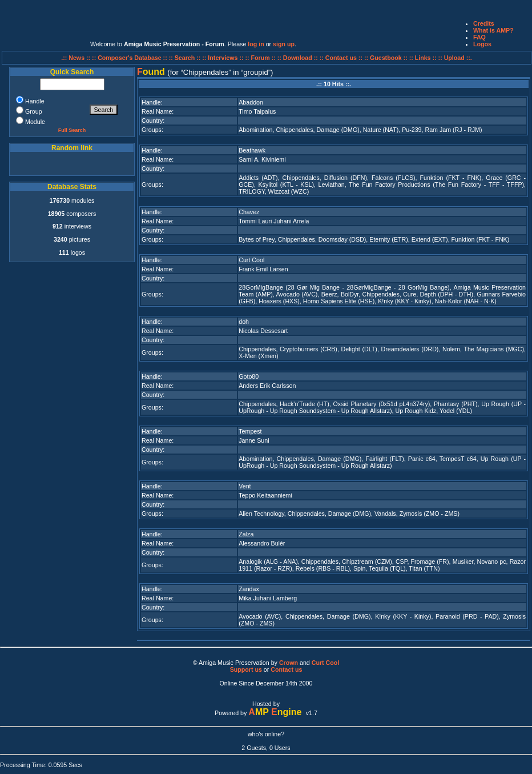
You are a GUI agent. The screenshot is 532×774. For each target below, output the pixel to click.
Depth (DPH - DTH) (446, 294)
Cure (410, 294)
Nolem (451, 349)
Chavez (249, 212)
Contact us (286, 669)
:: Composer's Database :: (130, 58)
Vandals (385, 514)
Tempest (250, 431)
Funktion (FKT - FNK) (451, 178)
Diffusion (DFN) (346, 178)
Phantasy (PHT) (456, 404)
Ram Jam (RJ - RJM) (453, 130)
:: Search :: (186, 58)
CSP (402, 562)
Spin (359, 568)
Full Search (72, 130)
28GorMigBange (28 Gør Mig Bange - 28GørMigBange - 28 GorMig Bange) (344, 287)
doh (244, 322)
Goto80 (249, 376)
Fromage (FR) (430, 562)
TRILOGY (251, 191)
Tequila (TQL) (387, 568)
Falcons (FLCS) (394, 178)
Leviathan (332, 185)
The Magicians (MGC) (494, 349)
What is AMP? (493, 30)
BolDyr (350, 294)
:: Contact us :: (341, 58)
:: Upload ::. (455, 58)
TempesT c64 (458, 459)
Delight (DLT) (359, 349)
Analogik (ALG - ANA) (268, 562)
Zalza (246, 534)
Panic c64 (422, 459)
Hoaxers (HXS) (279, 301)
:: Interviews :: (223, 58)
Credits (484, 23)
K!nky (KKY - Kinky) (404, 301)
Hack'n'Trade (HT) (305, 404)
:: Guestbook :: (386, 58)
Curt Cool (251, 260)
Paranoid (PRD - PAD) (467, 616)
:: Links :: (423, 58)
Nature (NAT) (381, 130)
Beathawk (252, 150)
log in (256, 44)
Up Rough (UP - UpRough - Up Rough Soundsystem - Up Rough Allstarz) (382, 407)
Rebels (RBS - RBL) (323, 568)
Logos (482, 44)
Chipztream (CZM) (367, 562)
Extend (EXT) (430, 239)
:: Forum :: (261, 58)
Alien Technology (261, 514)
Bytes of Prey (257, 239)
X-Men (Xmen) (258, 356)
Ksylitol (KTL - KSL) (286, 185)
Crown (289, 663)
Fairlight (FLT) (384, 459)
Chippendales (294, 130)
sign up (284, 44)
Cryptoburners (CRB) (309, 349)
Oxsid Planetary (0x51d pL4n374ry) (381, 404)
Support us (246, 669)
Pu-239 (412, 130)
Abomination (255, 130)
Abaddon (251, 102)
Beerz (329, 294)
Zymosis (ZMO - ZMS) (430, 514)
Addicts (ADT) (258, 178)
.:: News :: (76, 58)
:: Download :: (299, 58)
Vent (245, 486)
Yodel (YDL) (456, 411)
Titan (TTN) (424, 568)
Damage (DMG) (338, 130)
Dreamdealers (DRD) (410, 349)
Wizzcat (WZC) (289, 191)
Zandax (249, 589)
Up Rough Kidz (416, 411)
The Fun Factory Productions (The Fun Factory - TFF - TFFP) (436, 185)
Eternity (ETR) (389, 239)
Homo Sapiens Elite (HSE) (339, 301)
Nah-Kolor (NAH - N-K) (466, 301)
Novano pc (491, 562)
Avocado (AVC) (297, 294)
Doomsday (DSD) (342, 239)
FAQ (479, 37)
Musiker (463, 562)
